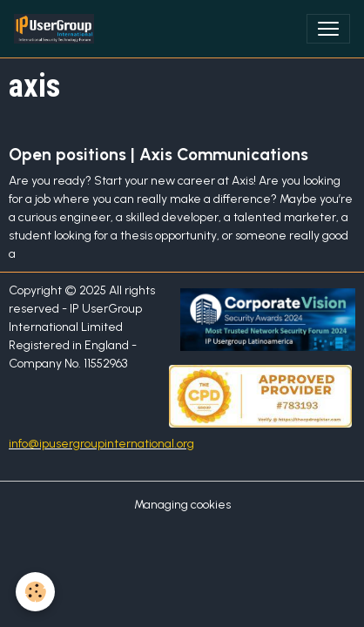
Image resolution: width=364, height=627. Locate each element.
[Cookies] (35, 592)
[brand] (57, 29)
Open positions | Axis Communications (158, 155)
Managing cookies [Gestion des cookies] (182, 505)
